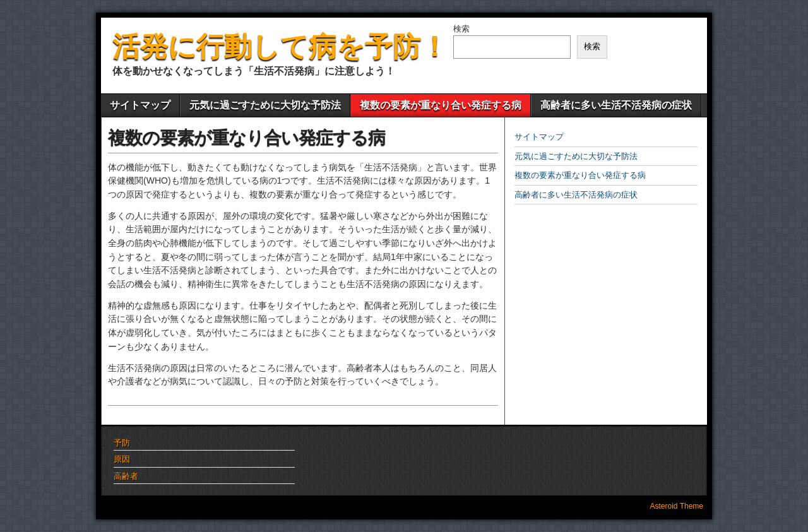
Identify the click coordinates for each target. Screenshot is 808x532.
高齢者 (126, 476)
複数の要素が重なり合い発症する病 (441, 105)
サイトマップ (140, 105)
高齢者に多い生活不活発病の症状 (616, 105)
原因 (122, 459)
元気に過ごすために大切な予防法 (265, 105)
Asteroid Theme (677, 506)
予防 (122, 443)
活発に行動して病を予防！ (280, 46)
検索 (461, 29)
